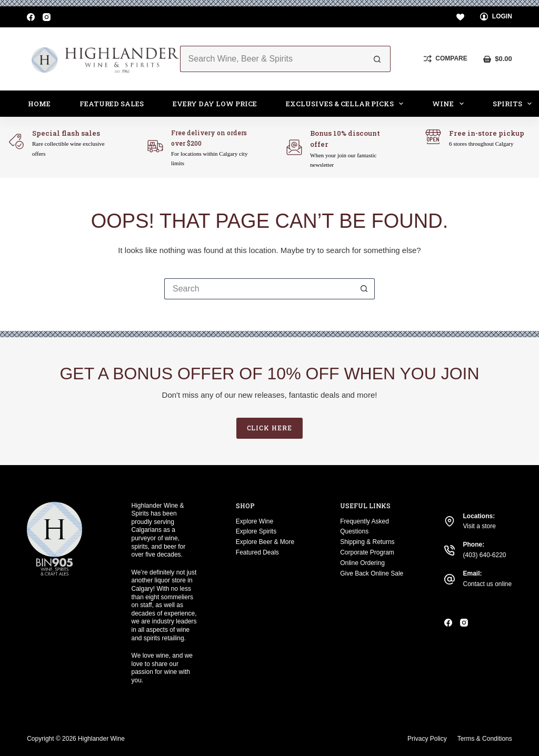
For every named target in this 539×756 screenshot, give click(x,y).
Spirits (515, 104)
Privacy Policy (427, 739)
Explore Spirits (256, 531)
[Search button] (377, 59)
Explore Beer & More (265, 542)
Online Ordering (362, 563)
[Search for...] (272, 59)
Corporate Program (367, 552)
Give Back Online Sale (372, 573)
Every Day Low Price (215, 104)
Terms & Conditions (485, 739)
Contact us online (487, 584)
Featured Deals (257, 552)
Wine (450, 104)
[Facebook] (31, 17)
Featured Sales (112, 104)
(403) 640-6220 (484, 555)
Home (39, 104)
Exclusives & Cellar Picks (347, 104)
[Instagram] (47, 17)
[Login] (496, 17)
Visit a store (479, 526)
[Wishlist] (460, 17)
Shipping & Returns (367, 542)
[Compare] (446, 59)
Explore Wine (254, 521)
